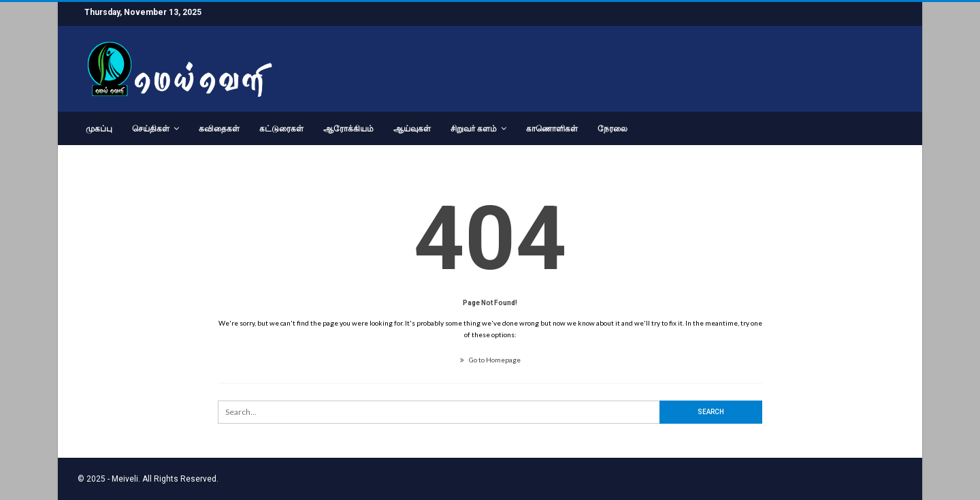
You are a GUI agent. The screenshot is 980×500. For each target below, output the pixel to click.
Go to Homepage (490, 360)
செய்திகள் (151, 129)
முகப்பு (99, 129)
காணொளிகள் (552, 129)
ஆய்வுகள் (412, 129)
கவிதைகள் (219, 129)
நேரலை (612, 129)
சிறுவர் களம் (474, 129)
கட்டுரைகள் (281, 129)
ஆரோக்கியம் (348, 129)
